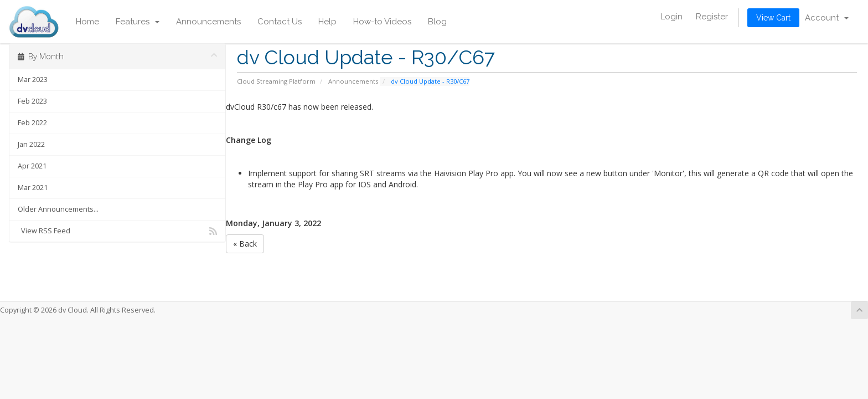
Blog (437, 22)
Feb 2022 (32, 123)
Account (827, 18)
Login (671, 17)
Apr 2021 (32, 166)
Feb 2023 (32, 101)
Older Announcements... (58, 209)
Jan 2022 (31, 144)
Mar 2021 (33, 188)
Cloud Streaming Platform (276, 81)
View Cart (773, 18)
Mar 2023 (33, 80)
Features (138, 22)
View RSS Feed (117, 231)
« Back (245, 244)
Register (712, 17)
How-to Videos (382, 22)
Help (327, 22)
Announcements (208, 22)
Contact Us (280, 22)
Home (87, 22)
